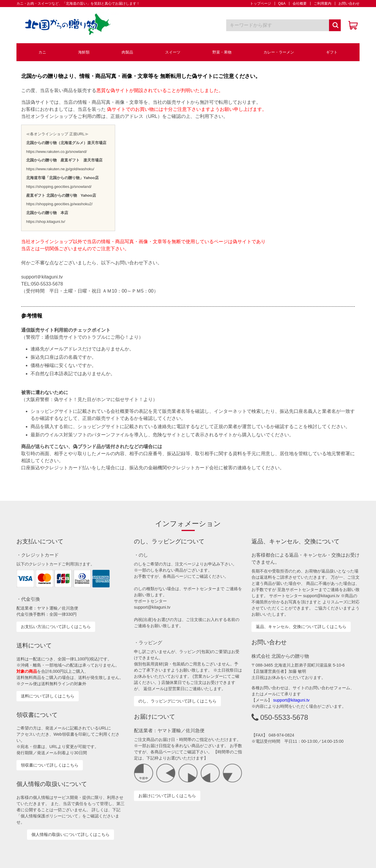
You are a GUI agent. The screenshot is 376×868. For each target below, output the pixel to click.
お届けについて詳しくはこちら (167, 796)
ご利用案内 (321, 4)
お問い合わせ (347, 4)
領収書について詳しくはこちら (50, 765)
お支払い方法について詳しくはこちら (56, 627)
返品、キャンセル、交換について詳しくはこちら (301, 627)
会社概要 (298, 4)
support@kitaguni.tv (291, 700)
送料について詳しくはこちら (48, 696)
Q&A (280, 4)
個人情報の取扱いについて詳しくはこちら (70, 834)
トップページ (261, 4)
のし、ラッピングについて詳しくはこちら (177, 701)
